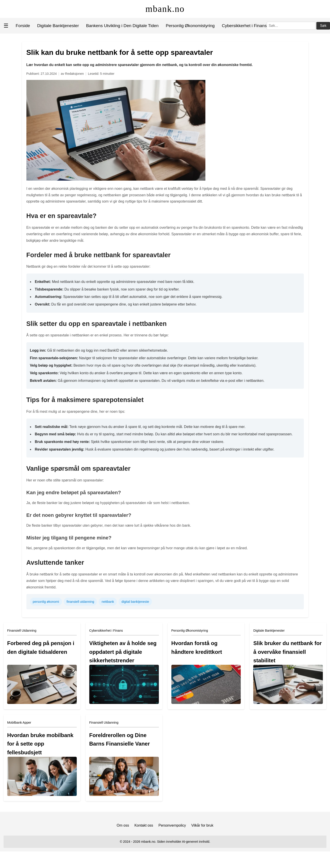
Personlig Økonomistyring (190, 26)
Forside (23, 26)
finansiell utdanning (80, 602)
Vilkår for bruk (202, 825)
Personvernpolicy (172, 825)
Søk (323, 26)
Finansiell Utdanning (22, 631)
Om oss (123, 825)
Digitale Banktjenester (58, 26)
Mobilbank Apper (19, 723)
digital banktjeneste (135, 602)
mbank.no (165, 9)
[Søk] (291, 26)
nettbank (108, 602)
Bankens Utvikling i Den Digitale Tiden (122, 26)
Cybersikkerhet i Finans (244, 26)
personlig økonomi (46, 602)
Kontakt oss (144, 825)
